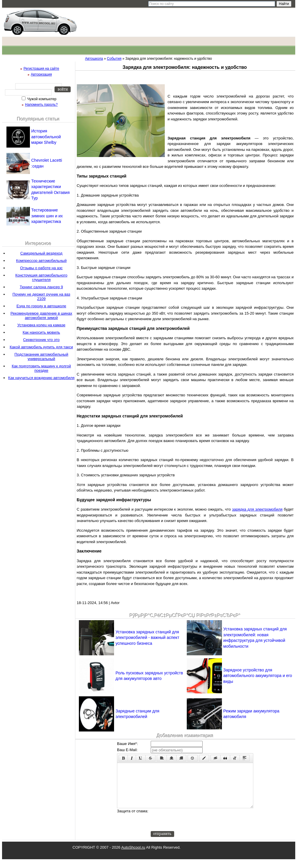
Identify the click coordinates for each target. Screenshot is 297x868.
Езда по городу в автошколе (41, 306)
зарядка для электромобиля (257, 509)
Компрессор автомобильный (41, 261)
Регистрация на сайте (41, 69)
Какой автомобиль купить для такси (41, 347)
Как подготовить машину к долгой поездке (41, 368)
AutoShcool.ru (133, 856)
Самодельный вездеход (41, 253)
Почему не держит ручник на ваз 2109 (41, 296)
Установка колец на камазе (41, 325)
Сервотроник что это (41, 340)
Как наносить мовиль (41, 332)
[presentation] (195, 828)
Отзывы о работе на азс (41, 268)
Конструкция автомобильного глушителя (41, 277)
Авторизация (41, 74)
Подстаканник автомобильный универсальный (41, 357)
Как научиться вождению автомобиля (41, 378)
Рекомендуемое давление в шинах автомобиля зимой (41, 316)
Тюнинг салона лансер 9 (41, 287)
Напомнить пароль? (41, 105)
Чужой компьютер (41, 99)
